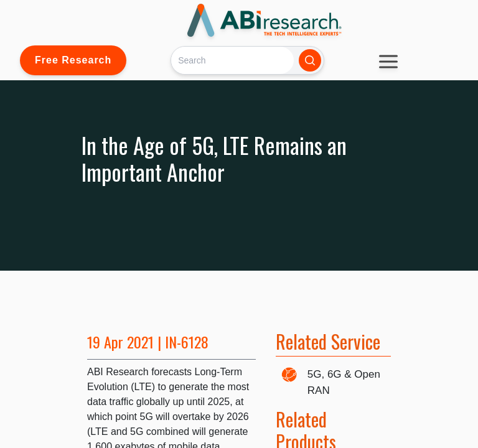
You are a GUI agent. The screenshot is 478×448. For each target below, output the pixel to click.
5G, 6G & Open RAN (344, 382)
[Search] (232, 60)
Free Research (73, 60)
